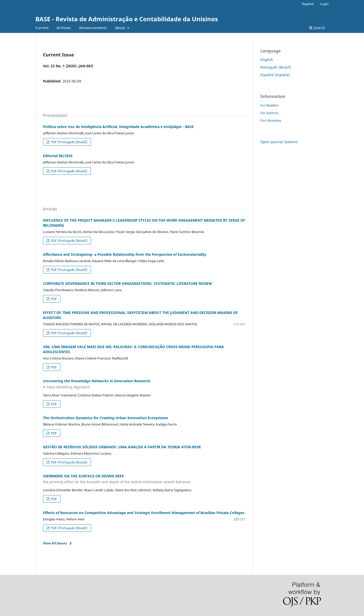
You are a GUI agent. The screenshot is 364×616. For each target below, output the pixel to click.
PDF (53, 299)
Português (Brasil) (276, 67)
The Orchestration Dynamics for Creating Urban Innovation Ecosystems (106, 418)
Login (324, 4)
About (121, 28)
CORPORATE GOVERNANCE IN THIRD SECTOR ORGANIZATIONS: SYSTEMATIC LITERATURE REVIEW (128, 283)
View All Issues (55, 543)
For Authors (269, 113)
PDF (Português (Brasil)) (69, 142)
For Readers (269, 105)
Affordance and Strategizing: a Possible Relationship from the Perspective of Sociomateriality (125, 254)
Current (42, 28)
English (267, 60)
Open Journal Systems (279, 142)
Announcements (93, 28)
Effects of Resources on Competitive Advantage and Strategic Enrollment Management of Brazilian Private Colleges (144, 513)
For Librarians (271, 120)
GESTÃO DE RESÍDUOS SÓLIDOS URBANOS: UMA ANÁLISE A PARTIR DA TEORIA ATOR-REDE (122, 447)
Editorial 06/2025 (58, 156)
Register (308, 4)
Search (317, 28)
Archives (64, 28)
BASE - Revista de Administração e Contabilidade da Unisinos (127, 19)
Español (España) (275, 75)
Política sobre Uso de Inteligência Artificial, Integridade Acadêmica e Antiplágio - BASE (118, 127)
